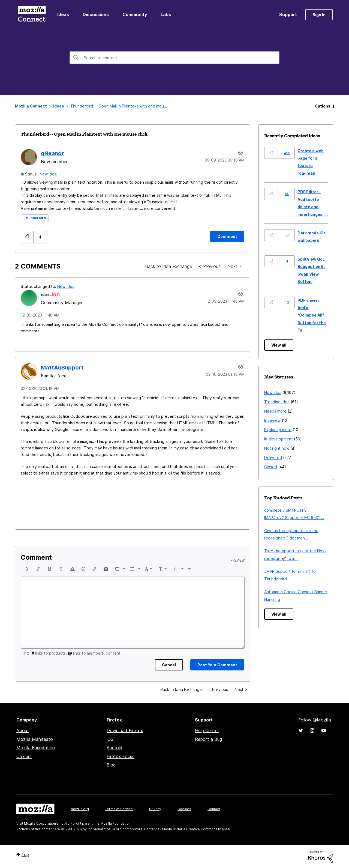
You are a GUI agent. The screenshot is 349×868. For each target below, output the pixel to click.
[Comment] (227, 236)
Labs (166, 14)
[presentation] (27, 569)
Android (115, 748)
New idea (48, 174)
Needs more (275, 411)
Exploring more (278, 430)
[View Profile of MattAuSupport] (62, 368)
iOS (110, 739)
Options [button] (323, 106)
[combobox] (174, 58)
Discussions (96, 14)
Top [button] (25, 854)
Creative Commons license (208, 829)
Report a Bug (208, 739)
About (23, 730)
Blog (111, 765)
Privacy (155, 809)
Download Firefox (125, 730)
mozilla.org (80, 809)
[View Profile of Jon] (55, 294)
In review (272, 420)
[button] (27, 237)
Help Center (207, 730)
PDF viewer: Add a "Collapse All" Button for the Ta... (312, 315)
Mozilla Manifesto (35, 739)
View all (279, 345)
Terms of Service (119, 809)
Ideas (63, 14)
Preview (237, 560)
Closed (271, 467)
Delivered (273, 457)
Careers (24, 756)
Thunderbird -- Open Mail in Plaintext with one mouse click (84, 134)
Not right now (277, 448)
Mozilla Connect (32, 15)
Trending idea (277, 402)
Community (135, 14)
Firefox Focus (121, 756)
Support (288, 14)
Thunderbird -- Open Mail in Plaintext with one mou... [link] (119, 106)
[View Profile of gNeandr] (52, 153)
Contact (214, 809)
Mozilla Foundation (36, 748)
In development (279, 439)
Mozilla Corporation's (41, 823)
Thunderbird (35, 218)
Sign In (319, 15)
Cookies (184, 809)
